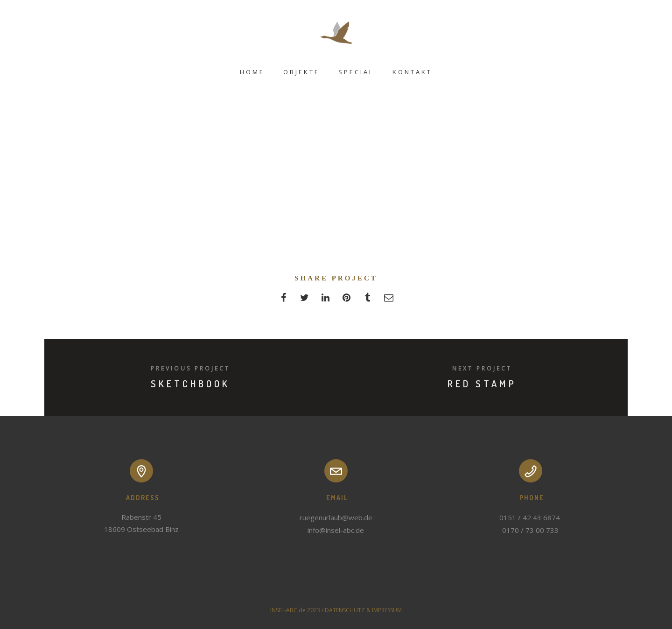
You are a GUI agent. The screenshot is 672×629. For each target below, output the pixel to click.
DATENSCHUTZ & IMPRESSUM (363, 610)
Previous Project (190, 368)
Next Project (482, 368)
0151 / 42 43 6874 (531, 517)
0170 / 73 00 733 (530, 530)
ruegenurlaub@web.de (336, 517)
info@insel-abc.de (336, 530)
